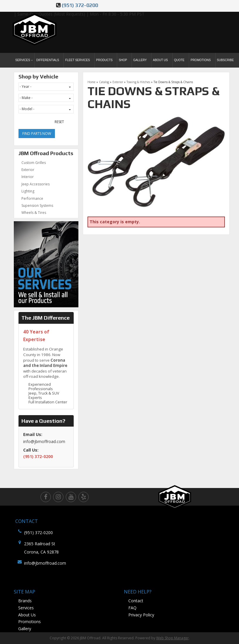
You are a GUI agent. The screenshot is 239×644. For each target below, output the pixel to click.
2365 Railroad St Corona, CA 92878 (41, 548)
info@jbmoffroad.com (45, 563)
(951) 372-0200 (80, 5)
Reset (59, 122)
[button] (24, 60)
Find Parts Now (37, 134)
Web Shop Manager (172, 638)
